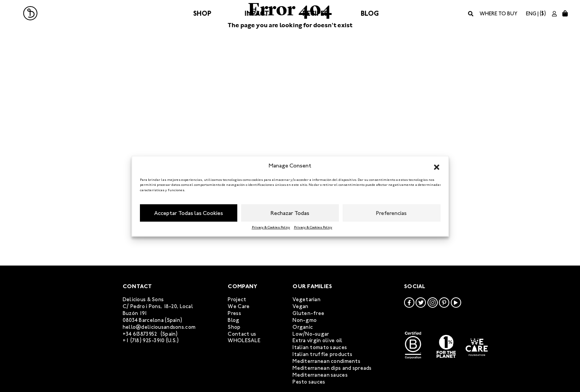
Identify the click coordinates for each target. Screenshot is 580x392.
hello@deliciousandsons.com (159, 327)
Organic (303, 327)
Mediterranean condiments (326, 361)
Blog (370, 13)
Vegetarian (306, 299)
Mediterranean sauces (320, 375)
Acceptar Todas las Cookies (189, 213)
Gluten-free (308, 313)
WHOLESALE (244, 340)
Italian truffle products (322, 354)
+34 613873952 (140, 334)
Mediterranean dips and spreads (332, 368)
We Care (239, 306)
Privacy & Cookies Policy (271, 227)
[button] (437, 166)
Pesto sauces (309, 382)
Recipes (315, 13)
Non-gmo (305, 320)
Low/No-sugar (311, 334)
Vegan (300, 306)
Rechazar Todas (290, 213)
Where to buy (499, 14)
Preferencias (391, 213)
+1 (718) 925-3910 (144, 340)
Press (234, 313)
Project (237, 299)
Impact (257, 13)
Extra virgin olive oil (317, 340)
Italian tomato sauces (320, 347)
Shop (202, 13)
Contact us (242, 334)
